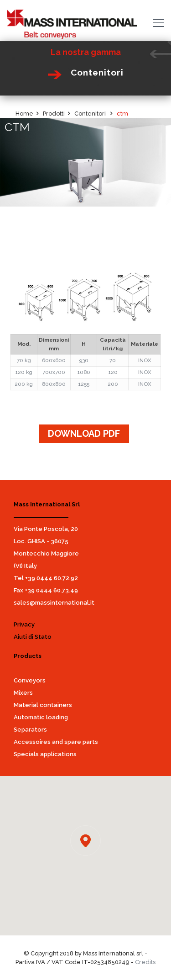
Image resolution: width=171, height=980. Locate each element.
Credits (145, 962)
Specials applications (45, 754)
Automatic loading (41, 717)
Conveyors (30, 680)
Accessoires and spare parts (56, 742)
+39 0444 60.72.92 (52, 578)
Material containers (43, 705)
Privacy (24, 624)
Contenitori (91, 114)
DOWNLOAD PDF (84, 434)
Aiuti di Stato (33, 637)
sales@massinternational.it (54, 603)
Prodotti (54, 114)
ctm (122, 114)
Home (24, 114)
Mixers (23, 693)
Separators (30, 730)
